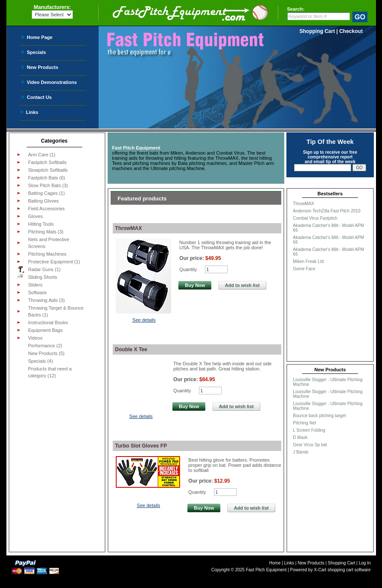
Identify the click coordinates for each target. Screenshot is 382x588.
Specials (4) (41, 361)
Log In (365, 563)
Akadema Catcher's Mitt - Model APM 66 (328, 228)
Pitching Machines (47, 254)
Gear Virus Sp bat (310, 445)
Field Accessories (47, 209)
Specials (37, 52)
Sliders (36, 285)
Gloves (36, 216)
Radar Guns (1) (39, 269)
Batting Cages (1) (47, 193)
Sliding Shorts (37, 277)
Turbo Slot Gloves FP (141, 446)
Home (275, 563)
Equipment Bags (46, 330)
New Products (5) (47, 353)
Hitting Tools (41, 224)
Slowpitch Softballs (48, 170)
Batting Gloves (44, 201)
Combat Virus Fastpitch (315, 218)
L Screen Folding (309, 430)
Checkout (351, 31)
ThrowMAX (128, 228)
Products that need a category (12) (50, 372)
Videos (35, 338)
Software (38, 293)
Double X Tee (131, 349)
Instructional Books (48, 322)
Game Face (304, 269)
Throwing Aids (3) (47, 300)
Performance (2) (45, 346)
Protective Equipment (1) (54, 262)
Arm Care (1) (42, 155)
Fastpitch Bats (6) (47, 178)
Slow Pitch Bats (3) (48, 185)
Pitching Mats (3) (46, 232)
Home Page (40, 37)
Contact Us (39, 97)
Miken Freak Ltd (308, 261)
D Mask (300, 437)
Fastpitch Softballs (48, 162)
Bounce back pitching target (319, 416)
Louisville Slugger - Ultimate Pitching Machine (328, 382)
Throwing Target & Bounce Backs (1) (56, 311)
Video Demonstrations (52, 82)
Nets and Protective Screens (49, 243)
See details (144, 320)
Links (32, 112)
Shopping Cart (317, 31)
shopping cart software (349, 570)
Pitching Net (304, 423)
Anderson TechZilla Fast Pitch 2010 (326, 211)
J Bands (301, 452)
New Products (43, 67)
